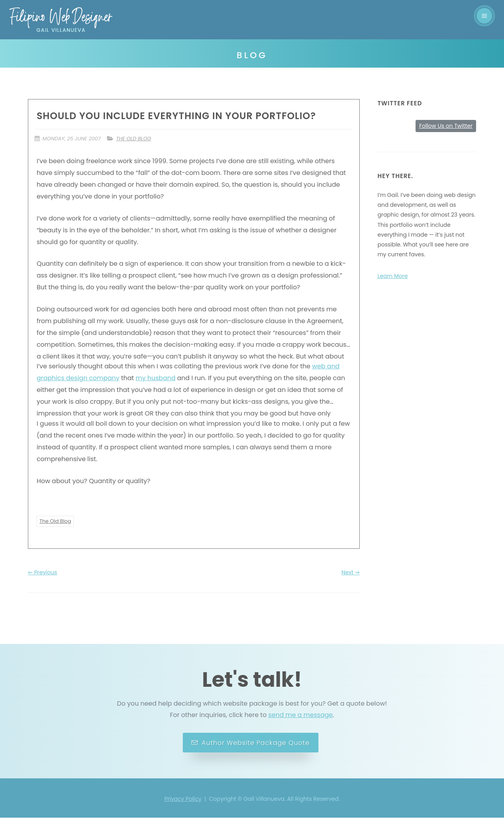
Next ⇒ (351, 588)
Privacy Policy (183, 814)
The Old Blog (137, 139)
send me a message (300, 730)
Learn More (393, 276)
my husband (159, 390)
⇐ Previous (42, 588)
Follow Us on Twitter (446, 126)
